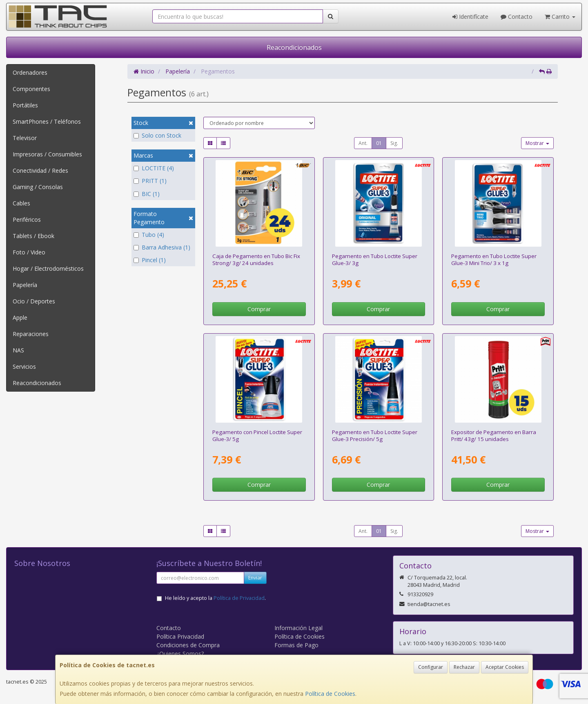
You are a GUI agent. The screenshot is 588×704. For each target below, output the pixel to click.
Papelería (25, 285)
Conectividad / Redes (40, 170)
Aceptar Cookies (505, 667)
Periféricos (27, 219)
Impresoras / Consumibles (47, 154)
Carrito (560, 17)
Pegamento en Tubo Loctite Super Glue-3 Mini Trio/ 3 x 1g (494, 260)
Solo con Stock (157, 135)
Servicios (24, 366)
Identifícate (470, 17)
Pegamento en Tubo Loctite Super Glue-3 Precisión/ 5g (375, 436)
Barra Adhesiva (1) (162, 247)
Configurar (431, 667)
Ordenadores (30, 72)
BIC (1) (147, 194)
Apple (20, 317)
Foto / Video (29, 252)
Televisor (25, 138)
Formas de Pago (296, 645)
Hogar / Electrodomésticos (48, 268)
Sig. (394, 143)
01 (379, 143)
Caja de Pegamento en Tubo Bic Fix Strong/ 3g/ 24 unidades (256, 260)
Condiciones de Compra (188, 645)
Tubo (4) (149, 235)
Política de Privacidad (239, 598)
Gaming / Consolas (38, 187)
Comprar (259, 309)
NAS (18, 350)
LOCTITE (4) (154, 168)
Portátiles (25, 105)
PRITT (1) (150, 181)
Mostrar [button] (537, 143)
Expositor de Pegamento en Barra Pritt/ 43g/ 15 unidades (494, 436)
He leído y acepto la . (215, 598)
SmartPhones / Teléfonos (47, 121)
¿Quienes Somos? (180, 654)
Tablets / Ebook (33, 236)
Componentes (31, 89)
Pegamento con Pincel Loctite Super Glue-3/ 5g (257, 436)
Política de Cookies (330, 694)
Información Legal (298, 628)
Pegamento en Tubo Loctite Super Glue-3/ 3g (375, 260)
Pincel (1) (150, 260)
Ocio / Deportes (34, 301)
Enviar (255, 578)
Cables (21, 203)
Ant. (363, 143)
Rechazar (464, 667)
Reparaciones (31, 334)
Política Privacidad (180, 636)
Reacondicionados (294, 47)
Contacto (517, 17)
